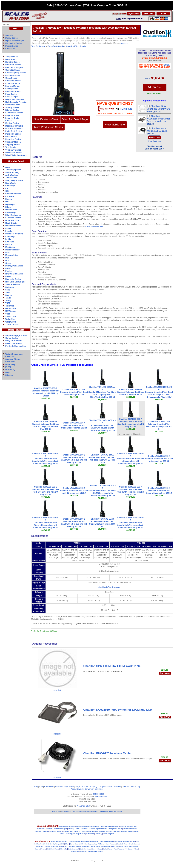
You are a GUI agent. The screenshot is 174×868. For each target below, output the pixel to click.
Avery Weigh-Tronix (14, 180)
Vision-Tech (75, 852)
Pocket (131, 831)
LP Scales (10, 242)
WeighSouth (11, 322)
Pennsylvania (134, 846)
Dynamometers (101, 829)
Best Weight (11, 183)
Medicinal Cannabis (14, 126)
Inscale (9, 231)
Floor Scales (11, 94)
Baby (102, 826)
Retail (136, 831)
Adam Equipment (13, 170)
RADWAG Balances (14, 274)
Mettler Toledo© (12, 250)
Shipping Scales (13, 145)
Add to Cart (165, 673)
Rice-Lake (64, 849)
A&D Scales (85, 841)
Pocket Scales (12, 46)
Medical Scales (12, 123)
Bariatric (108, 826)
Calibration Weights (14, 67)
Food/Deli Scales (13, 91)
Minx (7, 252)
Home (134, 787)
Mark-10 (79, 846)
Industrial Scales (13, 105)
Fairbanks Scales (13, 218)
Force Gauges (12, 97)
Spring (62, 834)
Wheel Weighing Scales (16, 155)
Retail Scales (11, 137)
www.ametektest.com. (95, 227)
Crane (77, 829)
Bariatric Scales (12, 62)
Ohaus (8, 263)
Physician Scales (13, 134)
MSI (7, 258)
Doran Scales (11, 210)
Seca (8, 290)
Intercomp (10, 236)
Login (167, 65)
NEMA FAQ (10, 370)
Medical (102, 831)
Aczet (8, 167)
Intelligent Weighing (14, 234)
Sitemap (9, 375)
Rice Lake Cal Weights (15, 282)
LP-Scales (71, 846)
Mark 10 (9, 244)
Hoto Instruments (13, 226)
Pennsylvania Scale (14, 266)
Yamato (100, 852)
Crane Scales (11, 78)
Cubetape (10, 196)
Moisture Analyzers (14, 129)
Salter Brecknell (13, 285)
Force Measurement (130, 829)
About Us (56, 811)
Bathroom (116, 826)
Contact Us (49, 787)
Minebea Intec (12, 255)
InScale (47, 846)
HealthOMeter (11, 223)
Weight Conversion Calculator (91, 789)
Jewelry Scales (12, 107)
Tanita (8, 298)
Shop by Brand (16, 161)
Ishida (8, 239)
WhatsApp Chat (83, 806)
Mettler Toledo (96, 846)
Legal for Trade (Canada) (83, 831)
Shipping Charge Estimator (101, 787)
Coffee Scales (12, 338)
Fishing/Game (12, 89)
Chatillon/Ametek (13, 194)
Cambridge (10, 186)
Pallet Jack (124, 831)
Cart (41, 787)
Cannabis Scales (13, 70)
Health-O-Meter (122, 844)
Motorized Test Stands (76, 46)
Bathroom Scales (13, 65)
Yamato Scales (12, 325)
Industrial (38, 831)
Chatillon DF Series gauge (109, 587)
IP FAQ (8, 367)
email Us (126, 109)
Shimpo (9, 295)
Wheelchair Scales (14, 153)
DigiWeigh (10, 204)
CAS (7, 188)
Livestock (52, 831)
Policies (85, 787)
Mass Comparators (14, 343)
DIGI (7, 202)
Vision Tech (11, 317)
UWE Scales (11, 311)
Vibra (8, 314)
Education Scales (13, 81)
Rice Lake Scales (13, 279)
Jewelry (45, 831)
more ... (124, 43)
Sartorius (10, 287)
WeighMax (10, 319)
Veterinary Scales (13, 150)
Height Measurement (15, 99)
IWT (42, 846)
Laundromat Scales (14, 113)
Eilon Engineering (13, 215)
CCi (7, 191)
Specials (9, 35)
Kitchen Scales (12, 110)
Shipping (69, 834)
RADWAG (50, 849)
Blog (7, 372)
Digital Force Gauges (15, 41)
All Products (67, 811)
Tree (115, 849)
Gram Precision (12, 220)
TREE (8, 303)
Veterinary (99, 834)
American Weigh (13, 172)
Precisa (9, 271)
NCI (7, 260)
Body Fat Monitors (14, 341)
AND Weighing (12, 175)
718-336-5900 (101, 797)
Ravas (8, 277)
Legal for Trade (12, 115)
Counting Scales (13, 75)
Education (84, 829)
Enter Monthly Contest (64, 787)
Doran (72, 844)
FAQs (78, 787)
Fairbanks (101, 844)
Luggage (95, 831)
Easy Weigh (11, 212)
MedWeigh (10, 247)
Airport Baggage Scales (16, 335)
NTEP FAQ (10, 364)
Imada (8, 228)
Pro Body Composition (16, 346)
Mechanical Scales (14, 43)
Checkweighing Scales (16, 73)
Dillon (8, 207)
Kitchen (59, 831)
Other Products (16, 330)
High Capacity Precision (16, 102)
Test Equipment (38, 46)
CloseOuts (10, 49)
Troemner (10, 306)
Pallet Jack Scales (13, 131)
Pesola (8, 269)
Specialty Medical (13, 142)
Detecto (9, 199)
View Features (154, 141)
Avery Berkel (11, 178)
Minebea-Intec (106, 846)
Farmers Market (12, 86)
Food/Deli (92, 829)
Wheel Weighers (109, 834)
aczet (53, 841)
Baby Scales (11, 59)
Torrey (8, 301)
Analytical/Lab (12, 57)
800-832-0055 (98, 794)
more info (57, 690)
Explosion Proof (13, 83)
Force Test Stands (56, 46)
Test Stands (11, 147)
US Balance (11, 309)
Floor (120, 829)
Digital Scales (11, 38)
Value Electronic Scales (67, 826)
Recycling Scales (13, 139)
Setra (8, 293)
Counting (71, 829)
